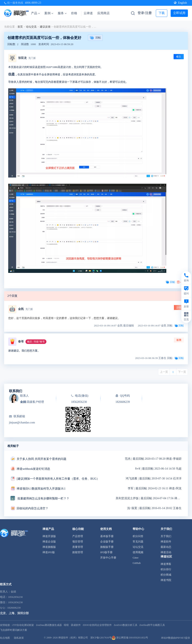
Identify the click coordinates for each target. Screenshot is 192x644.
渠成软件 (76, 625)
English (180, 3)
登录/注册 (145, 13)
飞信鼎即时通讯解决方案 (14, 630)
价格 (74, 13)
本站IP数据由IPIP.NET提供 (175, 638)
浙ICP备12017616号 (101, 638)
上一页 (164, 372)
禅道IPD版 (49, 552)
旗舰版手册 (107, 547)
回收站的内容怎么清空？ (32, 508)
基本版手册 (107, 536)
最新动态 (166, 547)
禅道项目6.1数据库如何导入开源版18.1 (41, 489)
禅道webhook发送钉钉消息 (33, 469)
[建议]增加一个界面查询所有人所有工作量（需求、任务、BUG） (58, 479)
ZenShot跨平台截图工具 (152, 625)
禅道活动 (166, 552)
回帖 (95, 38)
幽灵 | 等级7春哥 (36, 342)
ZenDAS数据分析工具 (126, 625)
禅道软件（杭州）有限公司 (73, 638)
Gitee (136, 558)
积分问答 (138, 536)
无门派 (32, 58)
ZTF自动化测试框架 (23, 625)
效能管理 (78, 552)
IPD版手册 (106, 552)
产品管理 (78, 536)
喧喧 (66, 625)
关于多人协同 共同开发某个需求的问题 (41, 459)
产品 (35, 13)
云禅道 (88, 13)
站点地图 (5, 638)
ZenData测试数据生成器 (49, 625)
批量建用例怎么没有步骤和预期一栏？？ (43, 498)
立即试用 (179, 13)
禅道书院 (166, 580)
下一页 (182, 372)
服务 (62, 13)
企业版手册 (107, 542)
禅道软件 (166, 542)
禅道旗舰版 (49, 547)
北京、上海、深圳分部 (14, 613)
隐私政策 (19, 638)
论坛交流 (31, 27)
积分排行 (166, 569)
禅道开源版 (49, 536)
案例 (49, 13)
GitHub (137, 563)
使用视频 (138, 552)
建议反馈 (45, 27)
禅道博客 (166, 564)
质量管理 (78, 547)
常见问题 (138, 542)
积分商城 (166, 575)
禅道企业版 (49, 542)
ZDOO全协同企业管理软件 (97, 625)
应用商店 (103, 13)
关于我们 (166, 536)
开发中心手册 (108, 558)
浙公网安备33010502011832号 (130, 638)
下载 (162, 13)
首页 (20, 27)
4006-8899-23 (33, 3)
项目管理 (78, 542)
